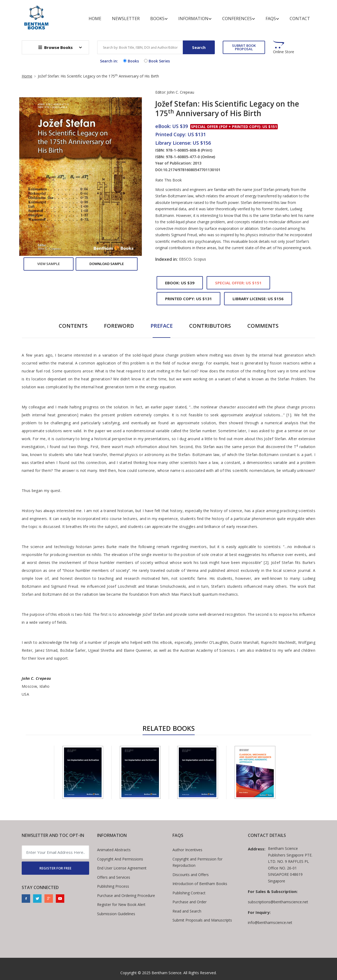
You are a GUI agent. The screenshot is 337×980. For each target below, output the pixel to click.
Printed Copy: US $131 (188, 299)
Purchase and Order (190, 902)
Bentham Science (167, 973)
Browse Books (56, 47)
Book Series (156, 61)
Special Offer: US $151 (238, 283)
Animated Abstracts (114, 850)
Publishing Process (113, 886)
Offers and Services (114, 877)
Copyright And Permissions (120, 859)
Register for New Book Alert (121, 904)
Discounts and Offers (191, 875)
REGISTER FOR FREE (55, 868)
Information (195, 19)
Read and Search (187, 911)
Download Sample (107, 264)
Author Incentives (187, 850)
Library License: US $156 (258, 299)
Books (159, 19)
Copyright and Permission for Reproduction (197, 862)
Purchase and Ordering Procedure (126, 895)
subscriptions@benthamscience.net (278, 902)
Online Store (284, 52)
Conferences (239, 19)
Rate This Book (168, 180)
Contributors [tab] (210, 326)
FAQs (272, 19)
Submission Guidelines (116, 914)
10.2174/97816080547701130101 (192, 170)
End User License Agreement (122, 868)
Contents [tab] (73, 326)
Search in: (109, 61)
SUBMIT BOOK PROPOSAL (244, 47)
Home (95, 19)
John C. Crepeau (181, 92)
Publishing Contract (189, 893)
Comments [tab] (263, 326)
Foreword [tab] (119, 326)
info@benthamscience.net (270, 922)
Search (199, 47)
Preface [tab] (162, 326)
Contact (300, 19)
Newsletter (126, 19)
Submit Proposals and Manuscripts (202, 920)
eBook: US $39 (180, 283)
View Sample (49, 264)
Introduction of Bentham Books (200, 884)
